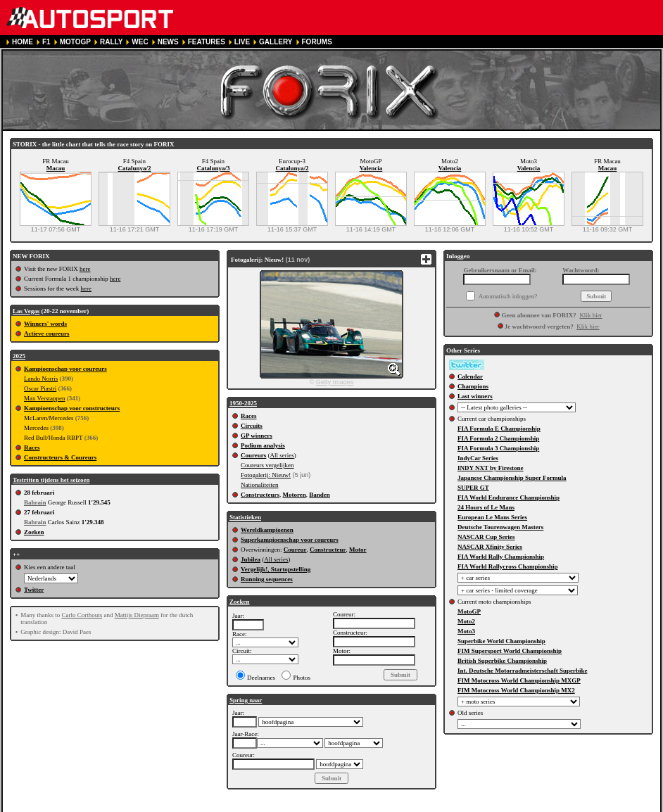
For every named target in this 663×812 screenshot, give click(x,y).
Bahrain (35, 502)
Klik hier (591, 315)
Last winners (475, 396)
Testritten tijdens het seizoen (51, 480)
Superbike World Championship (501, 641)
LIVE (242, 42)
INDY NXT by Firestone (491, 468)
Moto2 (466, 621)
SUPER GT (473, 488)
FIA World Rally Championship (501, 557)
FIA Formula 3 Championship (498, 448)
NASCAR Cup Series (486, 537)
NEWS (168, 42)
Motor (358, 550)
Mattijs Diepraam (137, 615)
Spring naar (246, 700)
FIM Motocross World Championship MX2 (516, 690)
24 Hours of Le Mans (486, 507)
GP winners (257, 436)
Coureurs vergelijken (267, 465)
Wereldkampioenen (267, 530)
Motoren (295, 495)
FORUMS (317, 42)
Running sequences (267, 579)
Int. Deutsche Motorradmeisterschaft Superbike (522, 671)
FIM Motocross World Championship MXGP (519, 680)
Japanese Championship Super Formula (512, 478)
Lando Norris (41, 379)
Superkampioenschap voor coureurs (290, 540)
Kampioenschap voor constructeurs (72, 408)
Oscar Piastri (40, 388)
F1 (46, 42)
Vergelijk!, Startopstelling (276, 569)
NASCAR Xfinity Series (490, 547)
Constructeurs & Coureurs (60, 457)
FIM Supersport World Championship (510, 651)
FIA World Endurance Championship (509, 497)
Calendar (470, 376)
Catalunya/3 (213, 168)
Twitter (34, 590)
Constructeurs (260, 495)
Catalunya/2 (134, 168)
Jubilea (251, 559)
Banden (320, 495)
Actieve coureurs (47, 334)
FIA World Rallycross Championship (507, 566)
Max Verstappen (45, 398)
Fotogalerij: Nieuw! (266, 475)
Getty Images (335, 382)
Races (32, 448)
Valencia (371, 168)
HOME (23, 42)
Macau (56, 168)
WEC (140, 42)
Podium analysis (263, 445)
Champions (473, 386)
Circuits (252, 426)
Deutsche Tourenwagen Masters (500, 527)
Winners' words (45, 324)
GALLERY (276, 42)
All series (282, 455)
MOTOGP (75, 42)
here (85, 269)
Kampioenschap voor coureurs (65, 369)
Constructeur (328, 550)
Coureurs (253, 455)
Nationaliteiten (259, 485)
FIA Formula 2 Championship (498, 438)
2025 (19, 356)
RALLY (111, 42)
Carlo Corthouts (82, 615)
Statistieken (245, 517)
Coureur (295, 550)
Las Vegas (26, 311)
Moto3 (466, 631)
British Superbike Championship (502, 661)
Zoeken (34, 532)
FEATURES (207, 42)
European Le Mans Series (492, 517)
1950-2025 (243, 403)
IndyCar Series (478, 458)
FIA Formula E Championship (499, 429)
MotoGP (469, 611)
